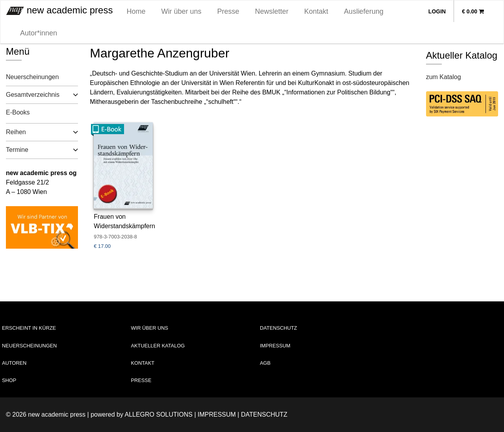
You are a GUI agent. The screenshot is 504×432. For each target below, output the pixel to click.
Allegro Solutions (158, 414)
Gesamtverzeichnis (33, 95)
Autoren (14, 363)
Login (437, 11)
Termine (17, 150)
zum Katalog (444, 77)
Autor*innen (39, 33)
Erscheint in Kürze (29, 328)
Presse (228, 11)
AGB (265, 363)
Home (136, 11)
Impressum (275, 346)
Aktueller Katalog (158, 346)
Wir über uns (181, 11)
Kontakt (316, 11)
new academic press (59, 10)
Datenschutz (278, 328)
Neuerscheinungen (32, 77)
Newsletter (272, 11)
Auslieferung (364, 11)
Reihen (16, 132)
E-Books (18, 112)
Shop (9, 380)
